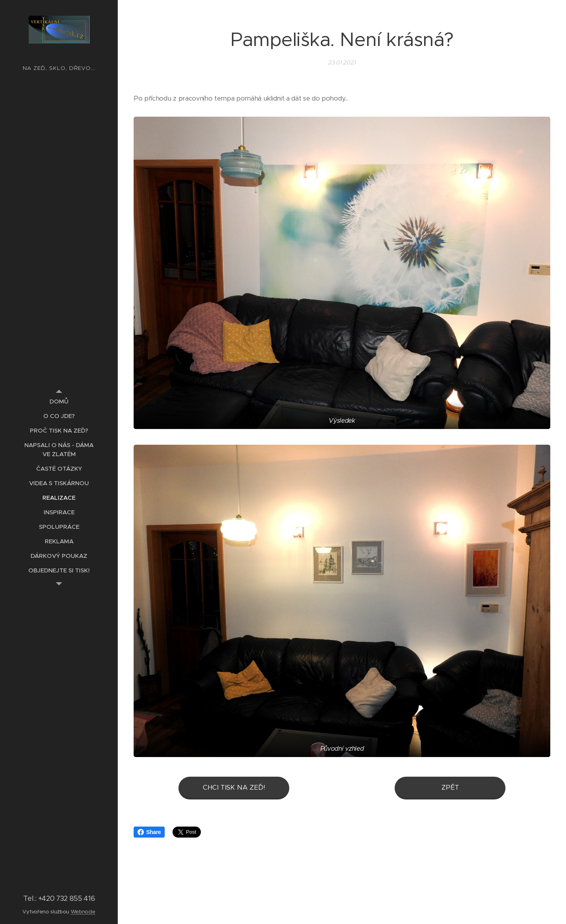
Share (149, 832)
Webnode (83, 912)
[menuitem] (59, 401)
